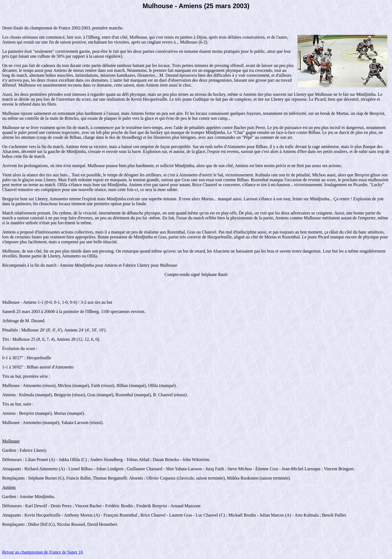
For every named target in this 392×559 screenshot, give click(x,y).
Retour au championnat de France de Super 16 (42, 552)
